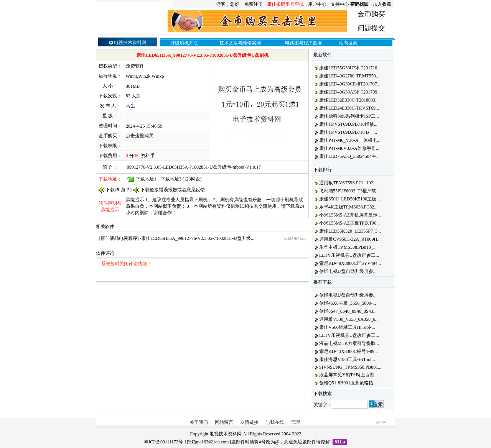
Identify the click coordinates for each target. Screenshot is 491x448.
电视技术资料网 (226, 434)
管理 (295, 422)
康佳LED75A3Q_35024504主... (349, 156)
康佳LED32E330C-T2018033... (349, 100)
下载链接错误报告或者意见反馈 (173, 190)
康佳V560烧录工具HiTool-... (347, 327)
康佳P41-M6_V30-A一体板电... (350, 140)
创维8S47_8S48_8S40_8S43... (348, 311)
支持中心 (340, 4)
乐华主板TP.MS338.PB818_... (348, 247)
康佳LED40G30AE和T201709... (350, 92)
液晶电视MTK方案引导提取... (349, 343)
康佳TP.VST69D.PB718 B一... (348, 132)
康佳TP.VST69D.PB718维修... (348, 124)
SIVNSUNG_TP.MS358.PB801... (350, 367)
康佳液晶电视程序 (119, 238)
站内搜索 (348, 43)
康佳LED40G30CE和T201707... (350, 84)
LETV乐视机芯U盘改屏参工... (349, 255)
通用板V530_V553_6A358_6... (349, 319)
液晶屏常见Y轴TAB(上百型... (348, 375)
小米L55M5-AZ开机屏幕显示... (350, 215)
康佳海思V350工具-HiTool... (347, 359)
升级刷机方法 (184, 43)
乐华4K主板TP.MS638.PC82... (348, 207)
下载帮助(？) (119, 190)
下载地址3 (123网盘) (181, 179)
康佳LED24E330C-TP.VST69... (349, 108)
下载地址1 (146, 179)
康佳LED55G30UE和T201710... (350, 68)
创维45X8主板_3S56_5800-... (348, 303)
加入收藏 (382, 4)
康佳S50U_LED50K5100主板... (349, 199)
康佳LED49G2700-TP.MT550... (349, 76)
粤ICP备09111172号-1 (165, 442)
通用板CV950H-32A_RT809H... (350, 239)
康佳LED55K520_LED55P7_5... (350, 231)
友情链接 (249, 422)
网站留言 (224, 422)
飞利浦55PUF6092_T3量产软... (349, 191)
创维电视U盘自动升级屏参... (348, 271)
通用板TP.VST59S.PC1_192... (348, 183)
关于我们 (199, 422)
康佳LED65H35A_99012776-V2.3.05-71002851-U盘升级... (198, 238)
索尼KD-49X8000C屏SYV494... (350, 263)
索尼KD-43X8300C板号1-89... (348, 351)
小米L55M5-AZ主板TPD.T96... (349, 223)
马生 (130, 106)
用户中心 (317, 4)
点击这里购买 (140, 136)
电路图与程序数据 (303, 43)
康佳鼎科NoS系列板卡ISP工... (349, 116)
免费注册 (254, 4)
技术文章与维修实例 (240, 43)
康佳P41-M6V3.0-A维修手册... (349, 148)
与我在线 (275, 422)
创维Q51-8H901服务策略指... (348, 383)
